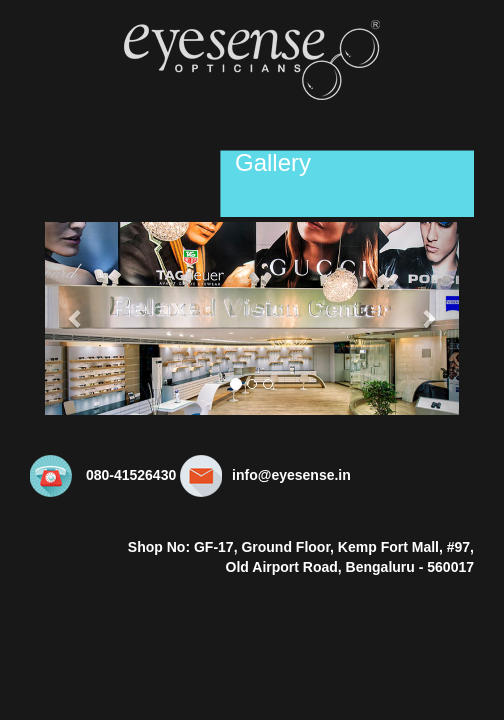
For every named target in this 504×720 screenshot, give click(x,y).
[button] (76, 318)
